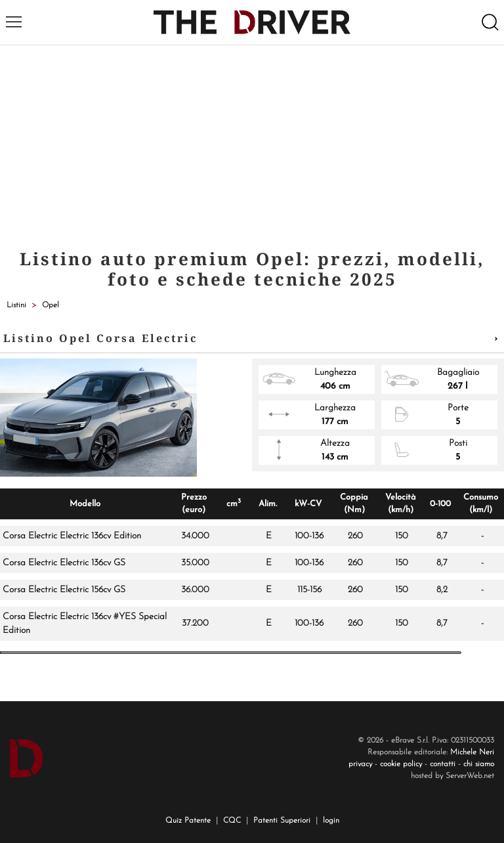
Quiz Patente (188, 821)
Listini (16, 305)
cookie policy (401, 764)
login (331, 821)
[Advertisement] (252, 144)
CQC (232, 821)
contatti (443, 764)
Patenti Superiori (282, 821)
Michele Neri (472, 752)
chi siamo (479, 764)
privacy (360, 764)
